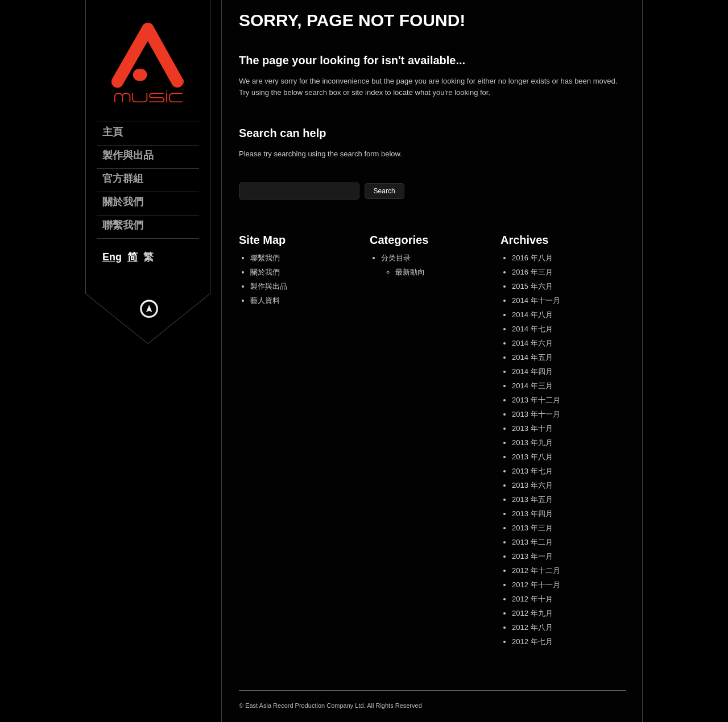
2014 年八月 (532, 315)
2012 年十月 (532, 599)
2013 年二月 (532, 542)
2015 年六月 (532, 286)
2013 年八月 (532, 457)
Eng (112, 257)
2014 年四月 (532, 372)
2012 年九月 (532, 613)
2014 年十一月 (536, 300)
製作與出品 (269, 286)
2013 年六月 (532, 485)
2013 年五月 (532, 499)
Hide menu (149, 309)
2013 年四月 (532, 514)
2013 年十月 (532, 428)
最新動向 (410, 272)
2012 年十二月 (536, 570)
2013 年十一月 (536, 414)
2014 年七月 (532, 329)
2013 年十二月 (536, 400)
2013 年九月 (532, 443)
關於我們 (265, 272)
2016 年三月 (532, 272)
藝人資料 (265, 300)
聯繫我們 (265, 258)
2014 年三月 (532, 386)
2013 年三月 (532, 528)
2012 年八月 (532, 627)
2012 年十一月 (536, 585)
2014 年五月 (532, 357)
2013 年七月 (532, 471)
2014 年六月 (532, 343)
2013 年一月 (532, 556)
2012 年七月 (532, 642)
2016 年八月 (532, 258)
